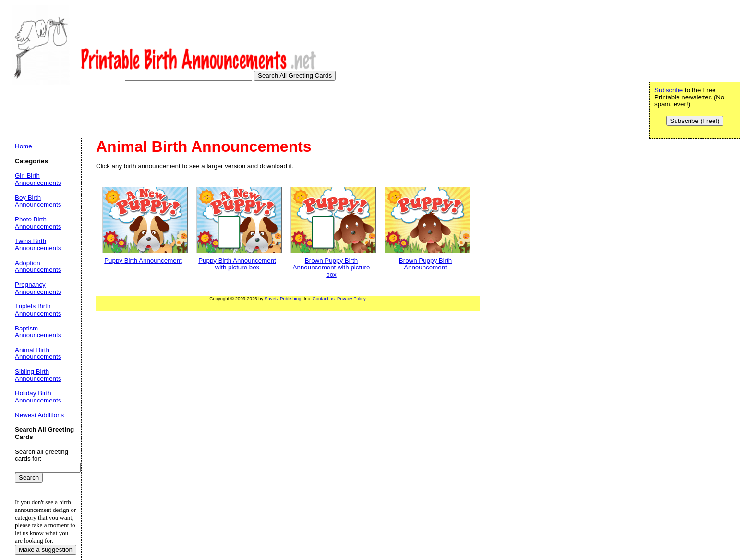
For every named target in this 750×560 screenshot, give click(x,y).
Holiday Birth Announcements (38, 397)
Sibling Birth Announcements (38, 375)
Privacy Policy (351, 298)
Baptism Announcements (38, 332)
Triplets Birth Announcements (38, 310)
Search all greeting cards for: (42, 455)
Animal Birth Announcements (38, 353)
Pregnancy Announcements (38, 288)
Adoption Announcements (38, 267)
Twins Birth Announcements (38, 244)
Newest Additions (39, 415)
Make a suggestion (46, 550)
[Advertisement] (184, 112)
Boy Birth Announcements (38, 201)
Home (24, 146)
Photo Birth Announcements (38, 223)
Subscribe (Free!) (695, 121)
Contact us (324, 298)
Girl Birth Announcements (38, 179)
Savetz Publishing (283, 298)
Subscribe (669, 90)
